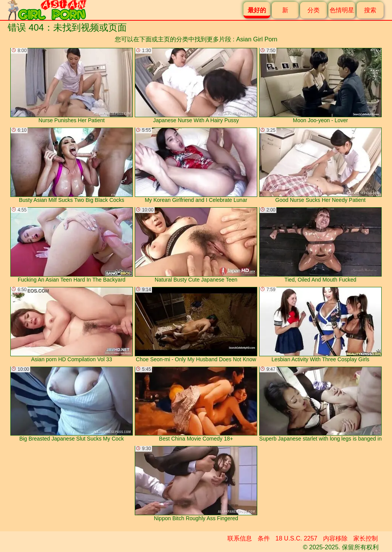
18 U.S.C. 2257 (296, 538)
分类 (314, 10)
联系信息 (240, 538)
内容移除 (335, 538)
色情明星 (342, 10)
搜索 (370, 10)
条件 (264, 538)
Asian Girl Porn (257, 39)
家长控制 (366, 538)
